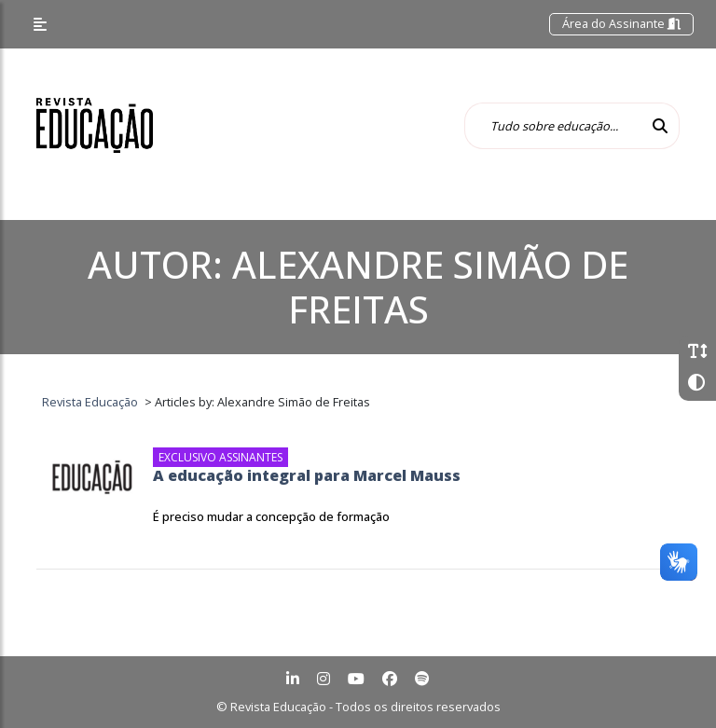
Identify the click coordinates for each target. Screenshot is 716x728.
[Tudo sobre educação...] (553, 126)
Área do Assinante (621, 23)
